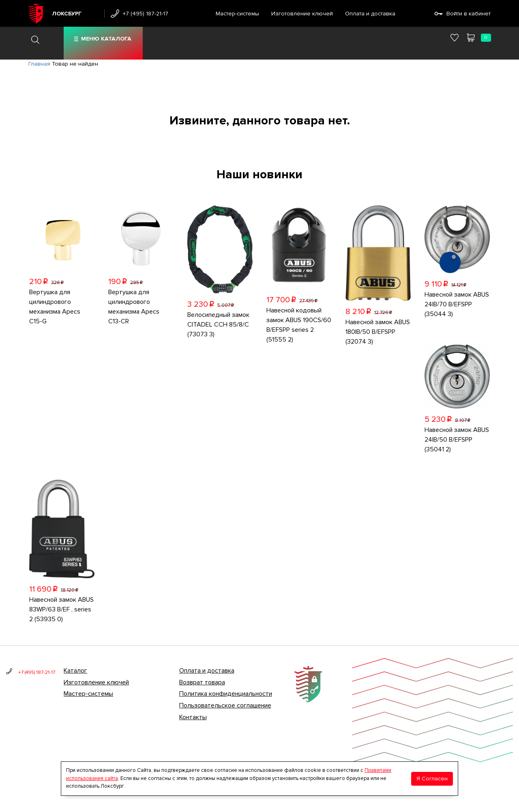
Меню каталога (106, 39)
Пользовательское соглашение (225, 705)
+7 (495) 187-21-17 (146, 14)
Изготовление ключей (302, 14)
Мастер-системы (237, 14)
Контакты (193, 717)
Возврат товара (202, 682)
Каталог (75, 671)
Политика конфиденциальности (226, 694)
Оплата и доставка (370, 14)
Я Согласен (432, 779)
